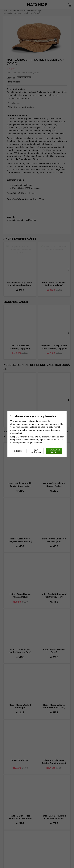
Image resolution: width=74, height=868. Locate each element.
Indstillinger (19, 451)
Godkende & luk (54, 451)
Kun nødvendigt (36, 451)
